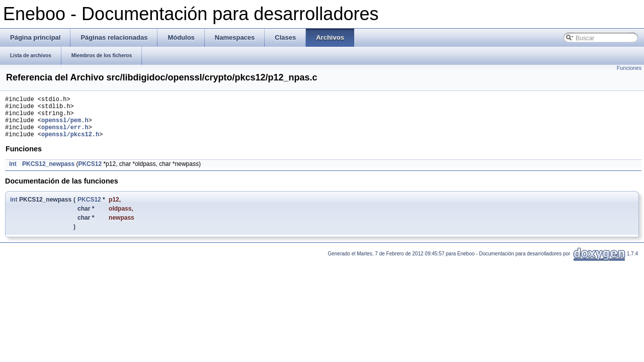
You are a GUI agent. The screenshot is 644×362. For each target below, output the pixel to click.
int (13, 173)
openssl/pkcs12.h (70, 143)
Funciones (629, 68)
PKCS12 (90, 173)
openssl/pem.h (65, 126)
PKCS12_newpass (48, 173)
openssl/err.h (65, 134)
